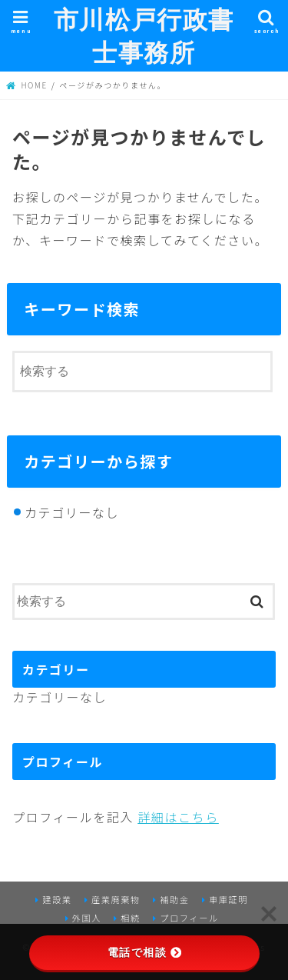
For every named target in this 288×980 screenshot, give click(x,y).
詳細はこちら (178, 817)
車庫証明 (228, 899)
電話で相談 (144, 952)
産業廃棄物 (116, 899)
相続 (131, 918)
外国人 (87, 918)
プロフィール (189, 918)
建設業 (57, 899)
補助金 (174, 899)
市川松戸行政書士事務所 (144, 35)
